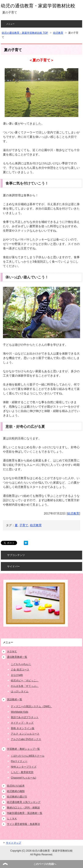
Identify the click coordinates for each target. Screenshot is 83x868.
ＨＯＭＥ (12, 651)
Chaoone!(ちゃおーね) (23, 778)
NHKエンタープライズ (23, 767)
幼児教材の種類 (16, 791)
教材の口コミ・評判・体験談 (23, 808)
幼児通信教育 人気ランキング (24, 802)
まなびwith (17, 675)
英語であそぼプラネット (25, 717)
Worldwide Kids (19, 712)
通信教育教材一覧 (17, 657)
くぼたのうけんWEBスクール (27, 756)
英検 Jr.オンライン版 (23, 728)
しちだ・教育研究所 (22, 772)
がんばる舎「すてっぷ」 (25, 686)
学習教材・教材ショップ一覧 (23, 749)
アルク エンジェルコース (25, 734)
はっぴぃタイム (20, 691)
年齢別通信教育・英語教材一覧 (25, 813)
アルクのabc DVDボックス (26, 739)
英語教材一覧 (15, 699)
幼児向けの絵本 (16, 786)
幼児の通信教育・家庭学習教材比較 (38, 6)
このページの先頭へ (45, 864)
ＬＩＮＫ (12, 819)
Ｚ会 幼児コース (20, 670)
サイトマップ (13, 843)
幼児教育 (73, 513)
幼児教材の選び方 (17, 797)
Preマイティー (19, 761)
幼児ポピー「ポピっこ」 (25, 681)
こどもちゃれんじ (21, 664)
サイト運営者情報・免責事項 (23, 824)
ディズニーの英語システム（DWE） (31, 706)
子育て (24, 525)
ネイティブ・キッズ (22, 723)
